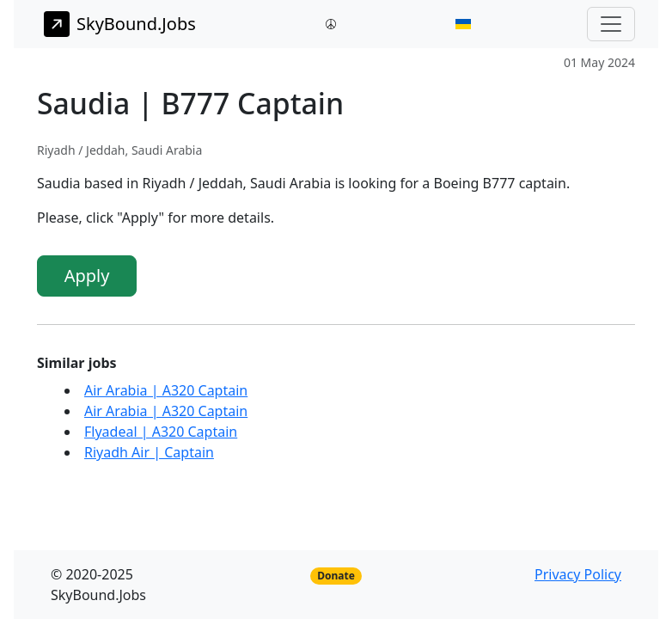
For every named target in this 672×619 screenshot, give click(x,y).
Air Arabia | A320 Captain (166, 390)
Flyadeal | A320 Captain (161, 432)
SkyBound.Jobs (120, 24)
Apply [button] (87, 276)
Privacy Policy (578, 574)
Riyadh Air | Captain (149, 452)
